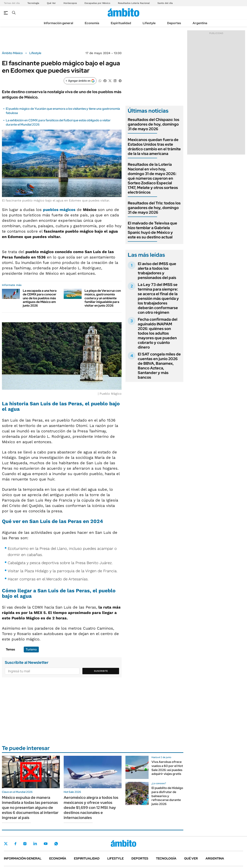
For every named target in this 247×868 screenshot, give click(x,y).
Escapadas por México (97, 3)
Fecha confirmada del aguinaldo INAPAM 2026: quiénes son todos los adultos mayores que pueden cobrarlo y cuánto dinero (158, 333)
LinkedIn (35, 844)
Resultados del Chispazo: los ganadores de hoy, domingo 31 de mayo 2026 (154, 124)
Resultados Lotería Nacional (134, 3)
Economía (92, 23)
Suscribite (101, 671)
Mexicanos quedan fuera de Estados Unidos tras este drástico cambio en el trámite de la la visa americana (154, 147)
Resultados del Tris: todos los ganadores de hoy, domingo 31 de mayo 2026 (154, 208)
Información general (58, 23)
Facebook (15, 844)
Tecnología (33, 3)
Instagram (25, 844)
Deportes (174, 23)
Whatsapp (56, 844)
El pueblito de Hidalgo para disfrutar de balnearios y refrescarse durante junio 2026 (167, 796)
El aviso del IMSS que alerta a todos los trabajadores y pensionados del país (157, 271)
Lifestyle (149, 23)
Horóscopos (70, 3)
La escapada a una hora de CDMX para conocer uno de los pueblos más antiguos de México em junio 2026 (40, 298)
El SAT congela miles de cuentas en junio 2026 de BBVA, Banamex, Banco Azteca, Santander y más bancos (159, 366)
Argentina (200, 23)
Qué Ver (51, 3)
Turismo (31, 649)
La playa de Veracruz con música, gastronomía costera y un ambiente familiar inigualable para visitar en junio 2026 (103, 298)
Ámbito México (12, 53)
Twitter (6, 844)
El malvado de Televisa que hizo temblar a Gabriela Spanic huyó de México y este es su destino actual (152, 230)
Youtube (46, 844)
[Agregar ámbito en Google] (80, 81)
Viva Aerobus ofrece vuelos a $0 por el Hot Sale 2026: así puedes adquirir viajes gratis (167, 768)
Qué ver (191, 858)
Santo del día (165, 3)
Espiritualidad (121, 23)
